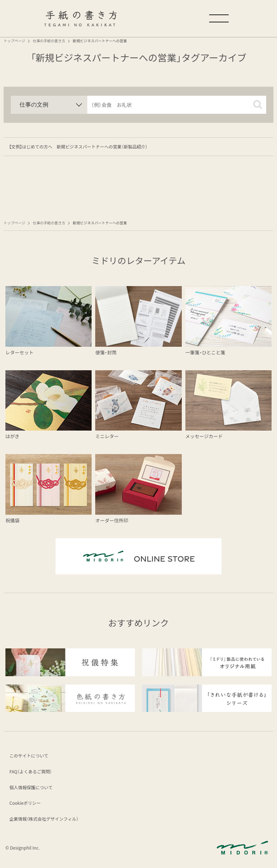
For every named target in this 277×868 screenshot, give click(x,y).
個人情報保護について (32, 788)
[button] (258, 105)
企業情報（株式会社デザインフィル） (45, 820)
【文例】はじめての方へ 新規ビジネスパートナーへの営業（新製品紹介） (78, 146)
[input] (177, 105)
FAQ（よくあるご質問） (32, 772)
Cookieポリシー (26, 804)
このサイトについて (30, 757)
